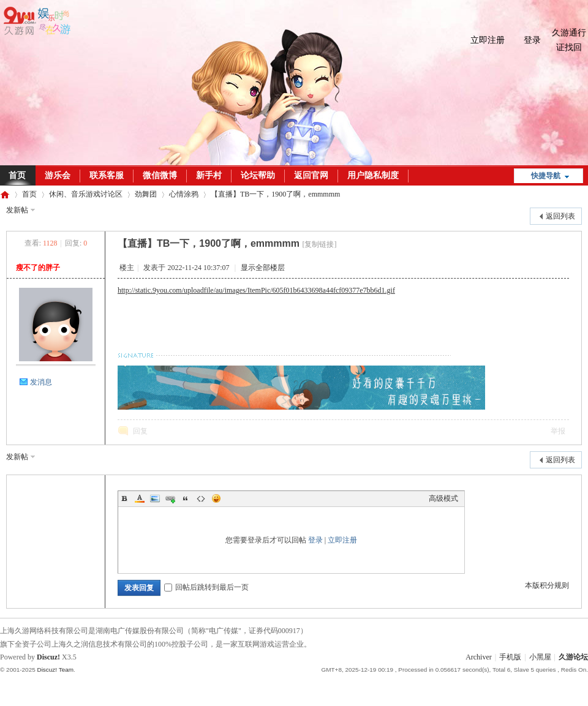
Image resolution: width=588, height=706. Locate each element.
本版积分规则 (547, 585)
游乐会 (58, 175)
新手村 (209, 175)
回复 (140, 431)
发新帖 (17, 210)
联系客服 (107, 175)
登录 (532, 40)
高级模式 (443, 498)
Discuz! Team (55, 670)
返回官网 (311, 175)
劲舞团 (146, 194)
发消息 (41, 382)
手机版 (510, 657)
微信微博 (160, 175)
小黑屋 (540, 657)
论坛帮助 (258, 175)
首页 (29, 194)
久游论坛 (5, 194)
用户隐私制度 (373, 175)
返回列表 (560, 216)
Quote (186, 498)
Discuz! (48, 657)
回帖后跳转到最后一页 (206, 587)
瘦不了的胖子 (38, 268)
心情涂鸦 (184, 194)
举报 (558, 431)
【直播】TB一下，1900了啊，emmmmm (275, 194)
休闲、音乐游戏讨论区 (86, 194)
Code (201, 498)
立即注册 (488, 40)
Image (155, 498)
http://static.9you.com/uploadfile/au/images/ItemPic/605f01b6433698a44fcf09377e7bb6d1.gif (256, 290)
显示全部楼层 (263, 268)
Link (170, 498)
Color (140, 498)
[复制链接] (319, 244)
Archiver (479, 657)
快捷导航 (546, 176)
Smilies (216, 498)
